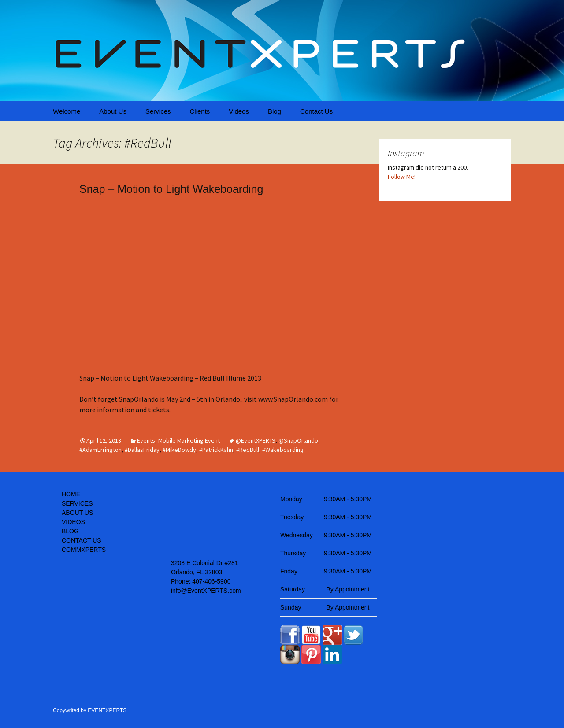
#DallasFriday (142, 450)
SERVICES (77, 503)
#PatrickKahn (216, 450)
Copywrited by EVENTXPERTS (90, 710)
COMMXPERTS (84, 550)
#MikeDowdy (179, 450)
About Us (113, 111)
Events (146, 440)
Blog (275, 111)
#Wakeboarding (283, 450)
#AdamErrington (100, 450)
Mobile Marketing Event (189, 440)
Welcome (67, 111)
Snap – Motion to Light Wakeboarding (171, 189)
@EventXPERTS (256, 440)
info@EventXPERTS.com (206, 591)
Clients (200, 111)
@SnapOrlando (298, 440)
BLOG (70, 531)
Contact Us (316, 111)
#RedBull (248, 450)
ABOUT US (77, 513)
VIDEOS (73, 522)
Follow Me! (402, 177)
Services (158, 111)
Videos (239, 111)
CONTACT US (82, 540)
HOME (71, 494)
